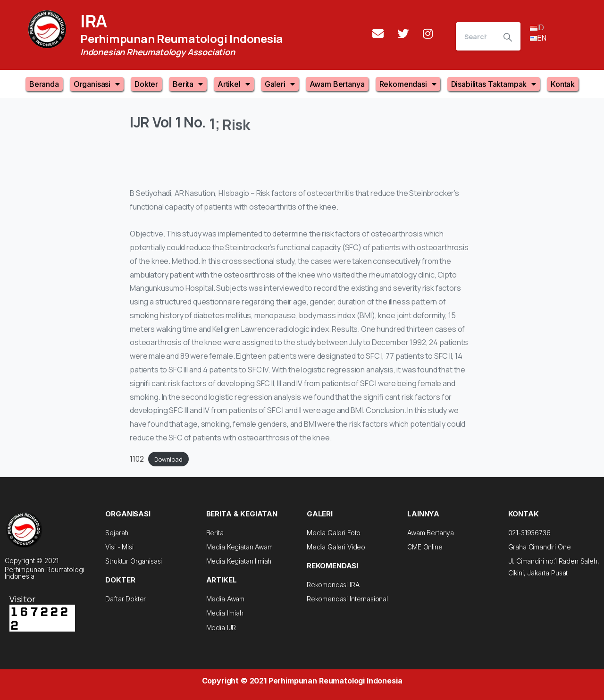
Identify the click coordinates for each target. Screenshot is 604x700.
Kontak (563, 84)
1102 (137, 459)
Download (168, 459)
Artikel (234, 84)
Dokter (146, 84)
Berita (188, 84)
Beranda (44, 84)
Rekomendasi (408, 84)
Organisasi (97, 84)
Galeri (280, 84)
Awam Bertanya (337, 84)
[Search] (475, 36)
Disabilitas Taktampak (494, 84)
